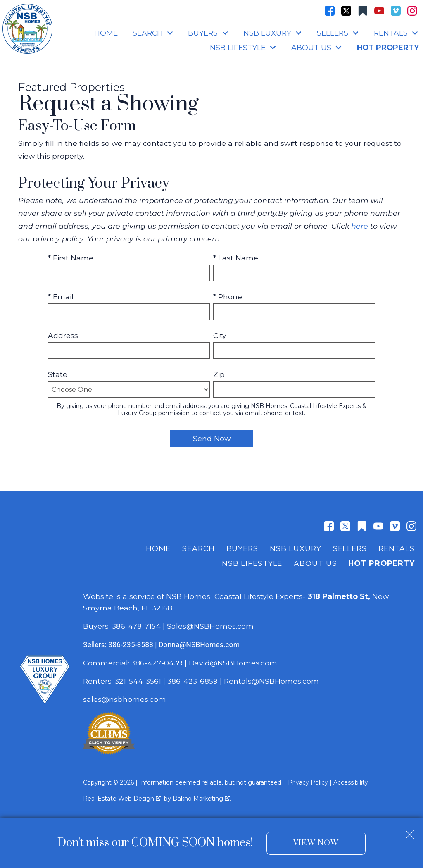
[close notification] (410, 831)
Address (63, 335)
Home (106, 33)
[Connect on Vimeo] (396, 11)
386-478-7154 (136, 626)
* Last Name (236, 258)
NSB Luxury (296, 548)
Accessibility (351, 782)
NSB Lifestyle (252, 563)
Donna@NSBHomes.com (199, 645)
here (360, 226)
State (58, 374)
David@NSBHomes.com (233, 663)
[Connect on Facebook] (330, 11)
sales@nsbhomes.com (126, 699)
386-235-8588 (131, 645)
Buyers (242, 548)
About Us (315, 563)
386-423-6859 (192, 681)
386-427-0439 (157, 663)
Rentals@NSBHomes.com (271, 681)
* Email (61, 297)
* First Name (71, 258)
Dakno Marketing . (202, 799)
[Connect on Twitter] (346, 11)
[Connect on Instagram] (412, 11)
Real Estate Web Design (122, 799)
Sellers (350, 548)
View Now (316, 843)
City (220, 335)
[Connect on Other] (363, 11)
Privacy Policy (308, 782)
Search (198, 548)
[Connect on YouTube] (379, 11)
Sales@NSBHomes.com (210, 626)
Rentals (397, 548)
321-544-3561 (138, 681)
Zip (219, 374)
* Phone (228, 297)
